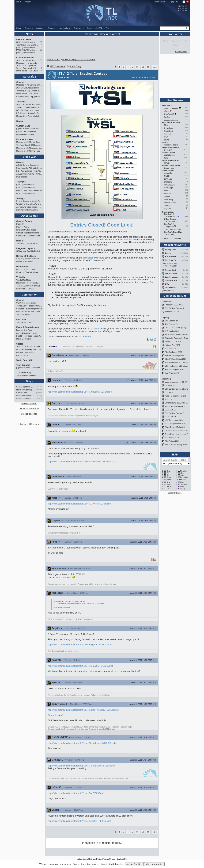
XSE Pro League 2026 (174, 420)
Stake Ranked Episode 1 (175, 356)
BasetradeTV (172, 221)
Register (28, 2)
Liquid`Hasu (169, 168)
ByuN (169, 471)
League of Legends (26, 248)
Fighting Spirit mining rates (27, 210)
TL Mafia (21, 277)
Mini (166, 125)
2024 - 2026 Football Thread (28, 346)
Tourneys (21, 102)
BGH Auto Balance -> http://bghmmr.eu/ (29, 171)
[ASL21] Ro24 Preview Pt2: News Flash (27, 50)
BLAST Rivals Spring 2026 (176, 445)
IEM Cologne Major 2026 (175, 424)
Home (19, 28)
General (20, 82)
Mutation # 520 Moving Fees (28, 151)
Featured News (24, 39)
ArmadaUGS (169, 185)
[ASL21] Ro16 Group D (26, 187)
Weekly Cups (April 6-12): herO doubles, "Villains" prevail (27, 68)
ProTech (168, 117)
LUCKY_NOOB (39, 396)
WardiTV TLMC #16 (173, 342)
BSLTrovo (170, 235)
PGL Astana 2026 (172, 441)
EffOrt (169, 486)
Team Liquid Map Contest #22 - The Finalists (27, 45)
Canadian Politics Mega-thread (29, 309)
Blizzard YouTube (174, 229)
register (107, 843)
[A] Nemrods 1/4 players (26, 131)
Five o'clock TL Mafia (25, 289)
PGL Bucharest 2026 (174, 352)
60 (148, 67)
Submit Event (182, 51)
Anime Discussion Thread (27, 333)
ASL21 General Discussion (27, 165)
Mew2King (169, 200)
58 (137, 67)
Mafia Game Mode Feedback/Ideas (29, 283)
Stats (169, 479)
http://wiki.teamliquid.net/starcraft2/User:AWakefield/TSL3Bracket (81, 461)
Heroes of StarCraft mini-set (28, 272)
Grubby (167, 176)
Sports (20, 344)
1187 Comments (56, 66)
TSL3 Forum (85, 336)
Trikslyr (167, 205)
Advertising (83, 859)
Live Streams (175, 100)
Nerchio (184, 471)
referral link (80, 323)
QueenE (168, 197)
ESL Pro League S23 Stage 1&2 (178, 366)
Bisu (182, 482)
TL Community (24, 373)
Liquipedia (174, 2)
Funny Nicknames (24, 396)
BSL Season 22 (171, 321)
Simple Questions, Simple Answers (29, 201)
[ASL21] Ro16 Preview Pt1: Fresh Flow (27, 47)
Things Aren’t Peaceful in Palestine (29, 306)
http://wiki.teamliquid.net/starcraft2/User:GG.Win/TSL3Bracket (80, 504)
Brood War (29, 157)
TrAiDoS (39, 387)
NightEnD (168, 208)
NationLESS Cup (172, 312)
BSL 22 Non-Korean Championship (179, 389)
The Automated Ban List (26, 375)
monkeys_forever (171, 145)
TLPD (175, 454)
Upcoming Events (175, 245)
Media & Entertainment (28, 327)
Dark (169, 475)
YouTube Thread (23, 315)
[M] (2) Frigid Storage (25, 134)
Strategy (21, 121)
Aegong (167, 134)
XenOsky (39, 399)
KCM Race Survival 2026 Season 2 (180, 335)
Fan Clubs (21, 320)
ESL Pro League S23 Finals (176, 362)
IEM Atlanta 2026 (172, 438)
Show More (168, 290)
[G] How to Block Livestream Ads (29, 368)
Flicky (66, 77)
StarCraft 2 (29, 76)
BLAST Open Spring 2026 (176, 359)
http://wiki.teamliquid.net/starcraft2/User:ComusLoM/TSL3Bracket (81, 766)
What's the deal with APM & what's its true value (29, 204)
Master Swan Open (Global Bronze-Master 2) (29, 116)
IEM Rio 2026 (171, 349)
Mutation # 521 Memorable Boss (29, 148)
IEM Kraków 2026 (172, 373)
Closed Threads (29, 414)
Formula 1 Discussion (25, 352)
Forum (29, 28)
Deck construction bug (26, 269)
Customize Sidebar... (29, 404)
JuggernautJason (171, 120)
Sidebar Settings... (175, 493)
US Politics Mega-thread (26, 303)
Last (168, 488)
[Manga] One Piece (24, 330)
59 (143, 67)
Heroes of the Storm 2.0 (26, 262)
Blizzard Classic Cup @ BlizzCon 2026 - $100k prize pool (29, 97)
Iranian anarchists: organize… (25, 399)
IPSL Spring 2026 (172, 331)
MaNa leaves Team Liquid (27, 71)
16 (41, 45)
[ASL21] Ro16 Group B (26, 193)
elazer (167, 111)
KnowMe (168, 194)
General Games (24, 221)
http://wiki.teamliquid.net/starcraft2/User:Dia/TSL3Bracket (77, 793)
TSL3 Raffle (93, 329)
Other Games (29, 216)
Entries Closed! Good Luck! (102, 225)
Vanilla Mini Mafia (24, 280)
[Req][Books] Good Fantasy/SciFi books (29, 336)
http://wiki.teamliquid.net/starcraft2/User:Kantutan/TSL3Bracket (80, 392)
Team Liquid (160, 2)
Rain (168, 482)
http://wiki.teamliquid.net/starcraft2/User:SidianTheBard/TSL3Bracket (83, 710)
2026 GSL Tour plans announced (27, 66)
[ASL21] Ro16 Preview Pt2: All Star (27, 42)
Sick (166, 191)
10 (41, 42)
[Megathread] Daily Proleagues (29, 190)
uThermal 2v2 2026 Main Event (178, 403)
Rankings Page (91, 258)
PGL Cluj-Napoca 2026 (174, 369)
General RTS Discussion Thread (29, 236)
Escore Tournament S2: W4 (176, 382)
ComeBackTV (172, 216)
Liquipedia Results (175, 296)
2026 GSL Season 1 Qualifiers (27, 60)
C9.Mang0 (169, 188)
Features (79, 28)
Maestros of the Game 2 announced (27, 63)
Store (90, 28)
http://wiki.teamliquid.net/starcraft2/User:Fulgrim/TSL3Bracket (79, 645)
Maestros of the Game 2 (175, 406)
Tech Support (23, 365)
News (29, 34)
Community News (25, 58)
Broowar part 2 (22, 393)
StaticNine (39, 390)
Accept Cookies (134, 864)
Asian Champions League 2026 (178, 434)
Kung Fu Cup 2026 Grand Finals (178, 396)
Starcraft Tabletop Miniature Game (29, 233)
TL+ (107, 28)
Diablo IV (20, 224)
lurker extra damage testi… (25, 390)
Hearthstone (22, 267)
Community (29, 294)
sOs (182, 473)
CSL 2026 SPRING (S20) (175, 328)
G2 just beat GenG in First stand (29, 251)
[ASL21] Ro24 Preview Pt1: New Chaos (27, 53)
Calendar (40, 28)
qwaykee (39, 393)
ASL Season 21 (171, 324)
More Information (154, 864)
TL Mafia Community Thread (28, 286)
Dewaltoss (169, 128)
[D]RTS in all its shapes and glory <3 (29, 128)
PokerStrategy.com (84, 316)
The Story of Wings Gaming (28, 243)
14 (41, 60)
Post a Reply (74, 66)
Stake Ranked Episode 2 (175, 427)
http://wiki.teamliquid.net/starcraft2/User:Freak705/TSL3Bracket (80, 666)
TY (168, 473)
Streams (51, 28)
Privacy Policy (95, 859)
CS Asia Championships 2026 (177, 431)
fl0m (166, 158)
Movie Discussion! (24, 339)
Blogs (29, 381)
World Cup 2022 (24, 360)
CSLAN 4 (169, 392)
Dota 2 (20, 241)
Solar (169, 477)
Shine (167, 140)
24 (41, 71)
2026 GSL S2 (171, 410)
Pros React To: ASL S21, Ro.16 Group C (29, 168)
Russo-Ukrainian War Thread (28, 312)
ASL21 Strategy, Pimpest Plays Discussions (29, 174)
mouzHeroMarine (171, 108)
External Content (25, 139)
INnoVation (185, 477)
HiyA (166, 137)
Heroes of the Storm (26, 256)
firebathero (169, 131)
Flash (169, 484)
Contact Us (122, 859)
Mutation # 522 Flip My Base (28, 142)
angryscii (170, 227)
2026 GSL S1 (171, 417)
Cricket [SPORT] (23, 355)
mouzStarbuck (170, 203)
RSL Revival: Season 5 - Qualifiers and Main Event (29, 113)
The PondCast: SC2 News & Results (29, 145)
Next (155, 67)
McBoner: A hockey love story (29, 349)
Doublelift (168, 150)
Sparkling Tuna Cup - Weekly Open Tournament (29, 107)
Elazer (184, 479)
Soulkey (184, 484)
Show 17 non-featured (172, 238)
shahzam (168, 182)
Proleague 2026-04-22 (174, 305)
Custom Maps (23, 126)
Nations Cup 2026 (172, 345)
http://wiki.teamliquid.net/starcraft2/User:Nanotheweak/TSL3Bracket (83, 743)
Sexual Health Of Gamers (25, 387)
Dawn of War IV (23, 227)
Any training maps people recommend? (29, 207)
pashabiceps (169, 155)
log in (95, 843)
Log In (19, 2)
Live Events (175, 34)
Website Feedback (29, 409)
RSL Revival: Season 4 (174, 308)
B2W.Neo (168, 179)
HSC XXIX (169, 399)
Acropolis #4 (170, 385)
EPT (99, 28)
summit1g (168, 173)
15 (41, 65)
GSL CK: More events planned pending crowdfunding (29, 110)
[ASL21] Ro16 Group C (26, 184)
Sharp (183, 488)
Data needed (22, 177)
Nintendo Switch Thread (26, 230)
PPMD (167, 163)
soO (182, 475)
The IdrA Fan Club (24, 322)
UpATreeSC (169, 114)
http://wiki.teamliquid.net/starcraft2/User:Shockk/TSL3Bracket (79, 821)
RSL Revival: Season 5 (174, 413)
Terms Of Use (109, 859)
